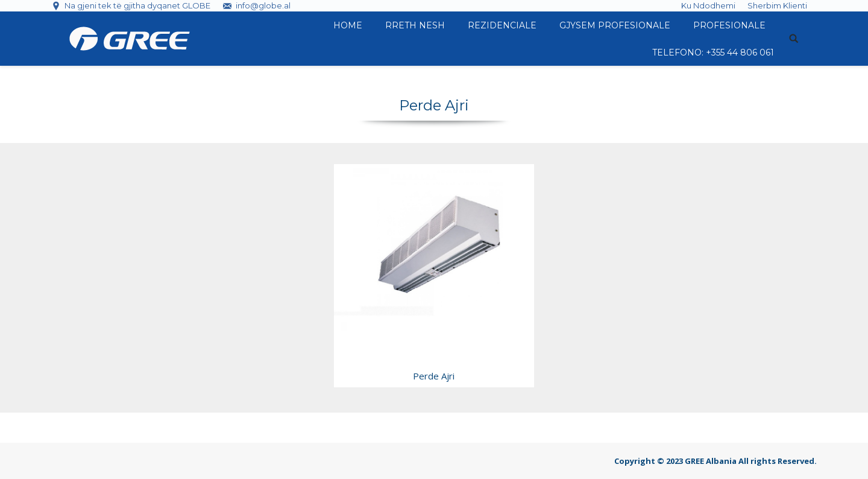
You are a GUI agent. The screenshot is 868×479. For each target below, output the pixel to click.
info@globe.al (263, 5)
